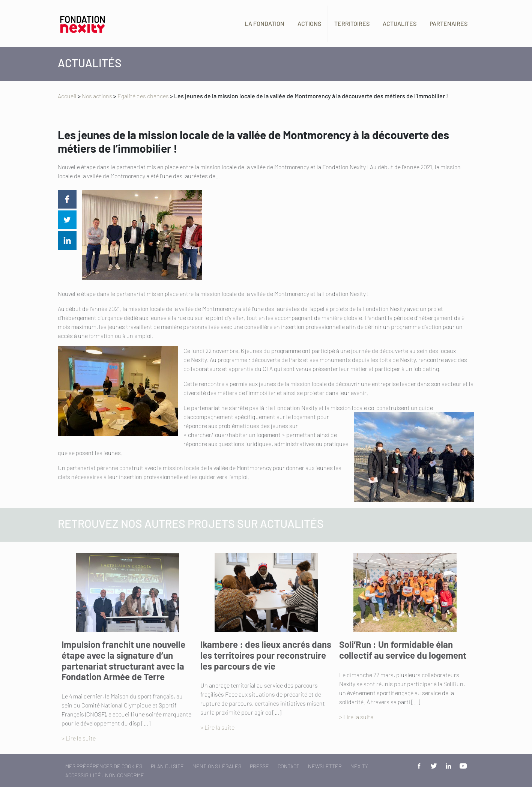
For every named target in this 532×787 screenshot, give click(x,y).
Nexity (359, 766)
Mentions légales (217, 766)
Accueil (67, 96)
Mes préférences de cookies (104, 766)
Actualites (400, 23)
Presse (259, 766)
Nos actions (97, 96)
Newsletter (325, 766)
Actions (309, 23)
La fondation (264, 23)
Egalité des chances (143, 96)
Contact (289, 766)
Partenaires (449, 23)
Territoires (352, 23)
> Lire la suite (79, 738)
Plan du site (167, 766)
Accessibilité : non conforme (105, 775)
